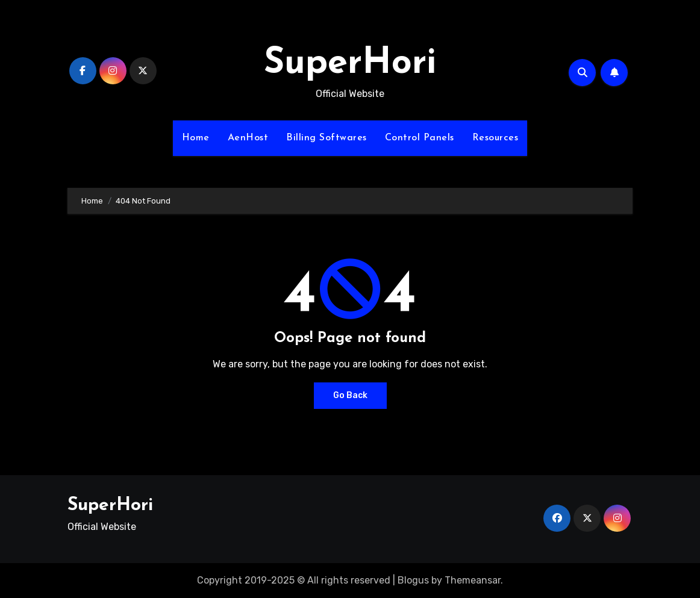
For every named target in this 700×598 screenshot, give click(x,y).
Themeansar (473, 580)
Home (196, 138)
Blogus (413, 580)
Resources (495, 138)
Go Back (350, 395)
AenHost (248, 138)
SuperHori (350, 64)
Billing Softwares (327, 138)
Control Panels (420, 138)
